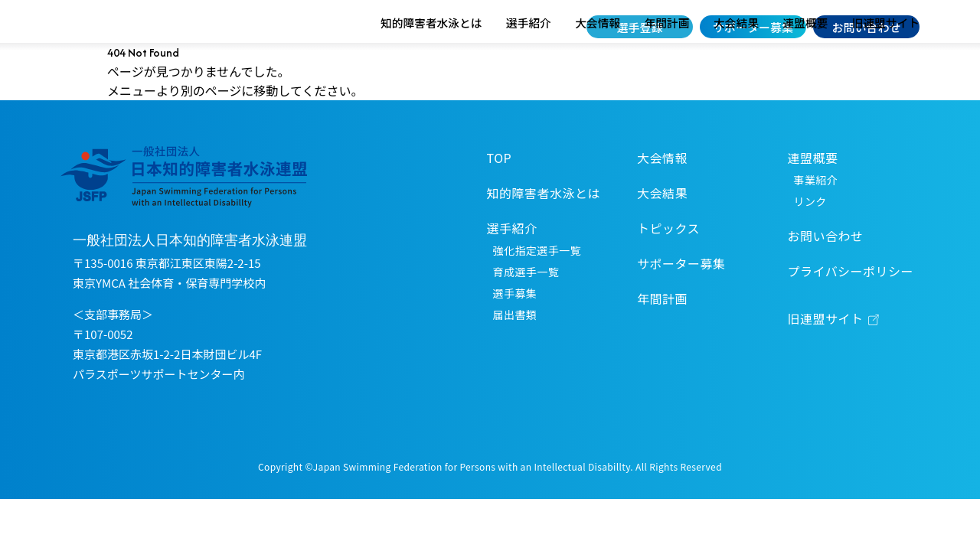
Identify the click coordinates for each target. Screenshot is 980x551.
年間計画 (667, 60)
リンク (810, 239)
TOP (500, 195)
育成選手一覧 (526, 309)
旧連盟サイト (886, 60)
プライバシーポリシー (851, 308)
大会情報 (598, 60)
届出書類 (515, 352)
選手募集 (515, 331)
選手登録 (640, 27)
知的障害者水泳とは (431, 60)
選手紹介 (529, 60)
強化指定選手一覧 (537, 288)
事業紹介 (816, 217)
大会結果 (736, 60)
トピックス (668, 266)
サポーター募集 (753, 27)
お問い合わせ (866, 27)
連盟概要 (805, 60)
